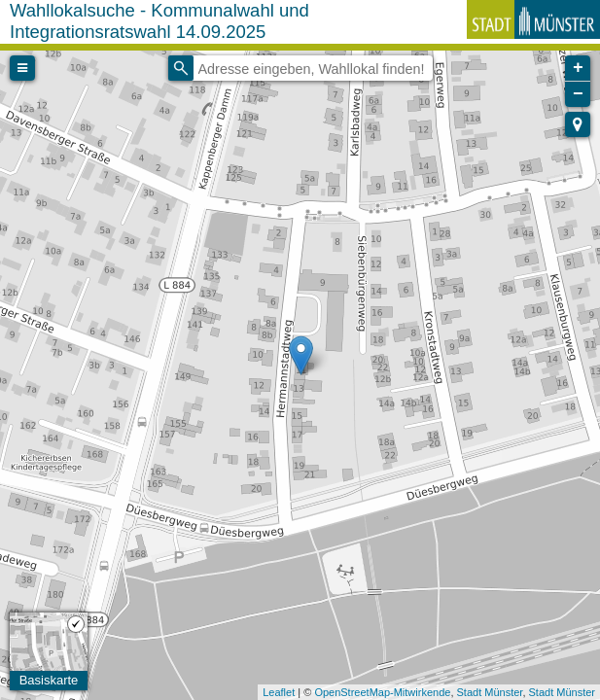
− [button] (578, 94)
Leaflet (279, 692)
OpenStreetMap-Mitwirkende (382, 692)
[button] (578, 124)
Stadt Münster (490, 692)
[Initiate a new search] (181, 68)
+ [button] (578, 68)
